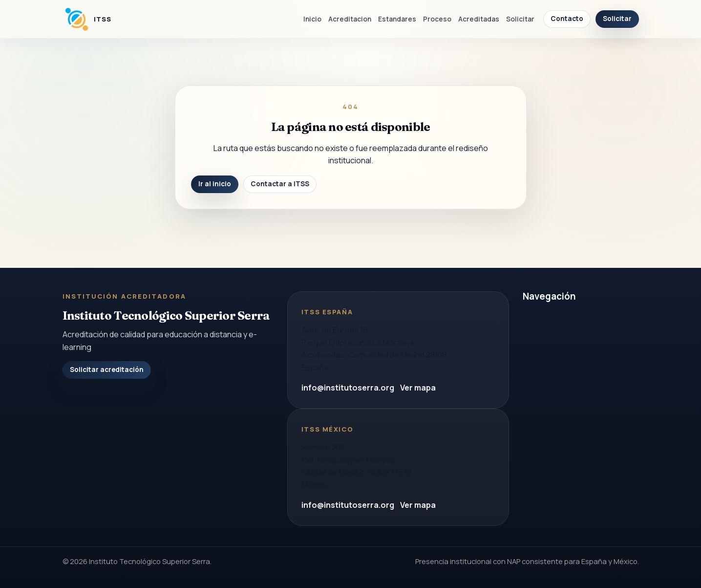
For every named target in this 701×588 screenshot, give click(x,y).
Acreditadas (479, 19)
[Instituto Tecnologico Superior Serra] (87, 19)
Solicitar (520, 19)
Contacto (567, 19)
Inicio (312, 19)
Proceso (437, 19)
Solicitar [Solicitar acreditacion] (617, 19)
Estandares (397, 19)
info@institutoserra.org (348, 388)
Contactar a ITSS (280, 184)
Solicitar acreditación (107, 370)
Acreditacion (350, 19)
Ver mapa (418, 388)
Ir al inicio (215, 184)
